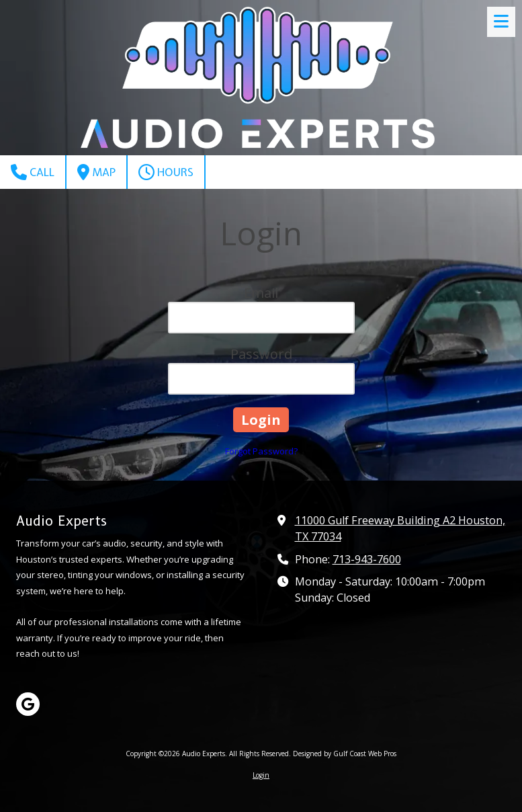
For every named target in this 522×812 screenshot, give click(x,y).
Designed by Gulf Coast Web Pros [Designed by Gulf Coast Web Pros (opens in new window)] (345, 754)
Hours (166, 172)
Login (261, 775)
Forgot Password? (261, 451)
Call (33, 172)
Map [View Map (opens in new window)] (96, 172)
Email (261, 293)
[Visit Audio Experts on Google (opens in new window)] (28, 704)
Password (261, 354)
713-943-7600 (367, 559)
